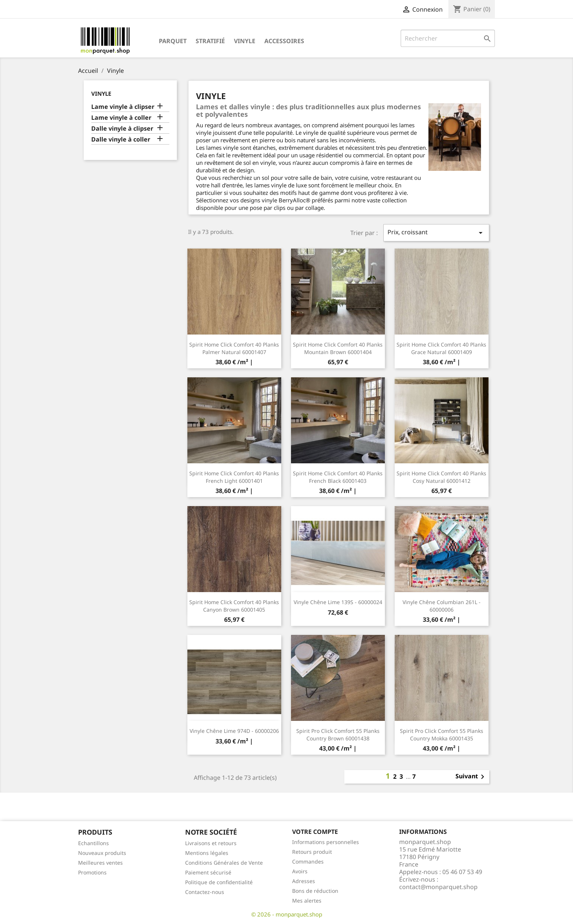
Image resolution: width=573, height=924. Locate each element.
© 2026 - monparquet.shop (287, 914)
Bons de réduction (315, 891)
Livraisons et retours (211, 843)
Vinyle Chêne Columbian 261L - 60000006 (442, 606)
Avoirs (300, 871)
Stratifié (210, 41)
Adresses (304, 881)
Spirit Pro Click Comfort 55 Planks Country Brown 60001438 (338, 735)
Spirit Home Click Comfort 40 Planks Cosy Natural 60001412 (441, 477)
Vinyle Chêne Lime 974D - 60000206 (234, 731)
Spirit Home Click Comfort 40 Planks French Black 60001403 (338, 477)
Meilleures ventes (100, 863)
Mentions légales (207, 853)
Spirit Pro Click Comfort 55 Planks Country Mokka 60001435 (442, 735)
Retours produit (312, 852)
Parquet (173, 41)
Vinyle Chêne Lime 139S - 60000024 (338, 602)
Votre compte (315, 832)
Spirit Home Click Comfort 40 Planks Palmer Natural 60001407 (234, 348)
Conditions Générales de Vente (224, 863)
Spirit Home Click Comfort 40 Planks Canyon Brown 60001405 (234, 606)
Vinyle (245, 41)
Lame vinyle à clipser (123, 107)
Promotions (92, 872)
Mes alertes (307, 901)
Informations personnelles (326, 842)
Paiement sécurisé (208, 872)
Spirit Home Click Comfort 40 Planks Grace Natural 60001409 (441, 348)
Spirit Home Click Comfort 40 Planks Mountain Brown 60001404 (338, 348)
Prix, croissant (436, 233)
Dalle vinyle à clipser (122, 129)
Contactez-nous (205, 892)
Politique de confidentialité (219, 882)
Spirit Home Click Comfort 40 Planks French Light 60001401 (234, 477)
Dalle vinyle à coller (121, 139)
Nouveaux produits (102, 853)
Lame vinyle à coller (121, 118)
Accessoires (284, 41)
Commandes (308, 861)
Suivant (471, 777)
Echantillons (93, 843)
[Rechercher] (448, 38)
